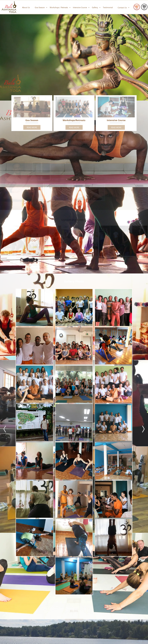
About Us (26, 7)
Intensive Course (80, 7)
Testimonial (108, 7)
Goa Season (40, 7)
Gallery (95, 7)
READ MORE (32, 127)
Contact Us (122, 8)
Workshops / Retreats (59, 7)
